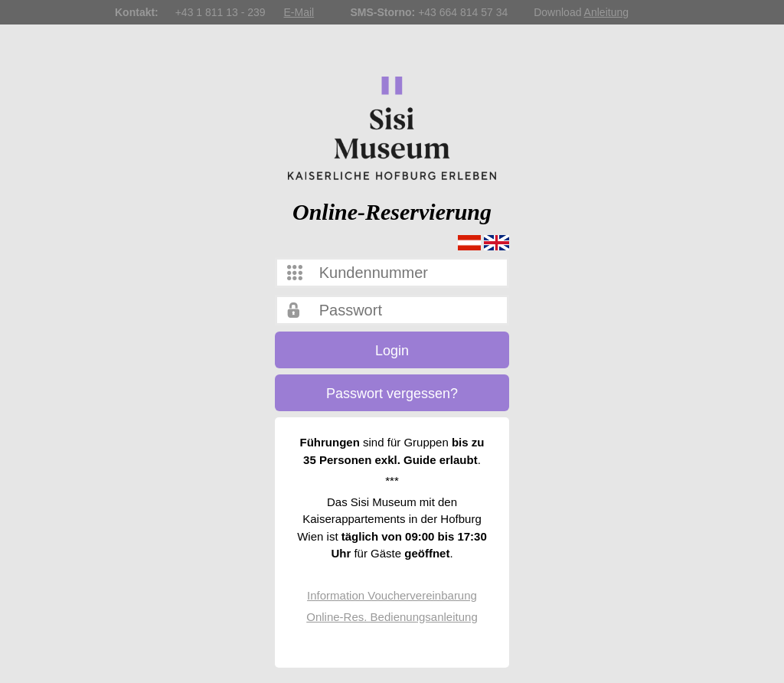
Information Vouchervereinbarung (392, 595)
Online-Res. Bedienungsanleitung (392, 617)
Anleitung (606, 12)
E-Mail (299, 12)
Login (392, 351)
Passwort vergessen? (392, 394)
